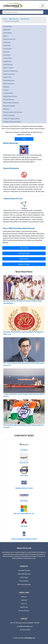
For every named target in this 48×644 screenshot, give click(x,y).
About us (24, 597)
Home (5, 19)
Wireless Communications (12, 122)
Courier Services (9, 100)
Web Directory (14, 19)
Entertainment (8, 65)
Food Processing (9, 74)
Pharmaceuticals (9, 80)
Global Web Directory (24, 574)
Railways (6, 109)
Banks (5, 36)
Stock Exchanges (9, 115)
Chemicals (7, 42)
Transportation (8, 93)
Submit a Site (24, 607)
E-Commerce (8, 58)
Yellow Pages (24, 578)
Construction (8, 49)
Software (6, 87)
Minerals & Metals (9, 106)
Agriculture (7, 30)
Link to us (24, 604)
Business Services (9, 39)
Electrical (6, 52)
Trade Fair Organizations (11, 119)
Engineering (7, 61)
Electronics (7, 55)
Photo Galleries (24, 581)
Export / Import (8, 68)
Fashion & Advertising (11, 71)
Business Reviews (24, 611)
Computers (7, 46)
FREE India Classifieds (24, 585)
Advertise (24, 600)
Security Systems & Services (13, 112)
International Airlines (10, 96)
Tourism (6, 90)
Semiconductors (9, 84)
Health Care (7, 77)
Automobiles (8, 33)
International (25, 19)
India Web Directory (24, 571)
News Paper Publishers (11, 103)
